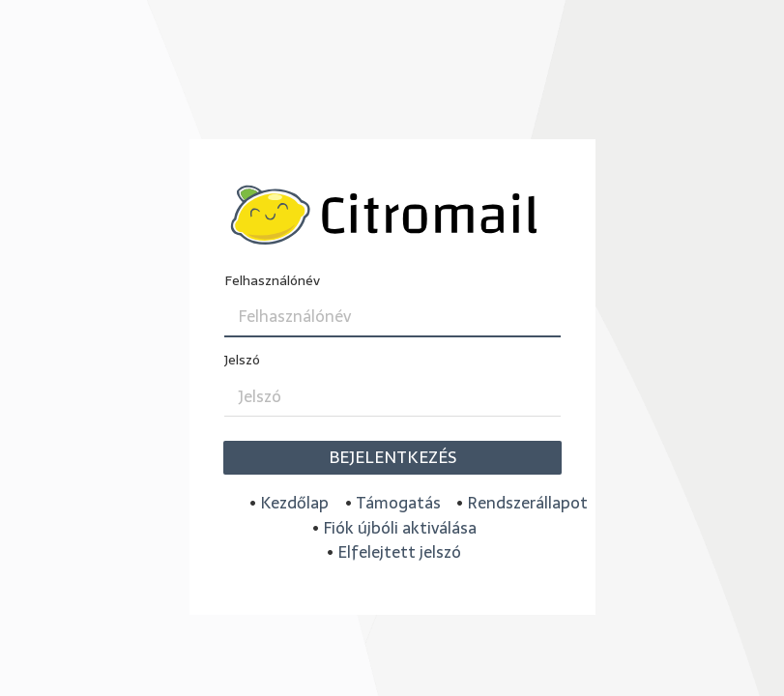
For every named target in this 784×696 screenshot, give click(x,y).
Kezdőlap (294, 503)
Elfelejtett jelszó (399, 552)
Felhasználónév (272, 281)
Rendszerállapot (527, 503)
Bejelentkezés (392, 457)
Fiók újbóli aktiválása (400, 528)
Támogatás (398, 503)
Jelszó (242, 360)
